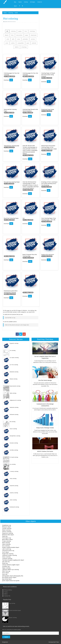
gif (11, 80)
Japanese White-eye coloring (10, 569)
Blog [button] (15, 2)
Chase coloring (6, 557)
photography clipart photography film (13, 576)
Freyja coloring (6, 541)
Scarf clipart (6, 552)
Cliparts (20, 2)
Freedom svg (6, 566)
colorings (32, 31)
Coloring (26, 2)
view (19, 39)
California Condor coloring (9, 555)
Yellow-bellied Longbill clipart (11, 565)
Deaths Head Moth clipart (15, 610)
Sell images (33, 2)
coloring (13, 31)
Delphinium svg (7, 525)
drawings (24, 47)
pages (20, 31)
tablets (17, 47)
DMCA (6, 594)
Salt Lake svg (6, 562)
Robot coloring (6, 530)
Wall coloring (6, 543)
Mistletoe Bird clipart (8, 535)
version (33, 39)
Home (5, 13)
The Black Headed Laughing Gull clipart (13, 560)
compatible (21, 43)
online (13, 43)
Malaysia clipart (7, 527)
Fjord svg (5, 536)
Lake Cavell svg (7, 549)
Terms (6, 592)
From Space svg (7, 538)
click (8, 39)
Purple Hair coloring (8, 554)
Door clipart (6, 573)
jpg (49, 82)
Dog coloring (12, 603)
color (7, 43)
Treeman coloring (7, 558)
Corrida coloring (7, 528)
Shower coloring (13, 618)
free (26, 31)
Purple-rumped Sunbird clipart (11, 547)
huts (12, 35)
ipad (28, 43)
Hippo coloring (6, 568)
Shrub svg (5, 563)
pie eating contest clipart (9, 577)
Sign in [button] (15, 6)
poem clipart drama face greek (11, 581)
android (34, 43)
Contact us (7, 596)
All (7, 31)
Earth (16, 13)
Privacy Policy (8, 590)
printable (25, 39)
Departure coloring (8, 533)
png (30, 159)
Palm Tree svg (6, 571)
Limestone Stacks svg (8, 551)
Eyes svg (5, 574)
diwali (7, 35)
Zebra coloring (6, 544)
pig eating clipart (7, 579)
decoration (19, 35)
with (13, 39)
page (27, 35)
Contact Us (40, 2)
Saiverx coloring (7, 532)
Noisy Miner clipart (7, 539)
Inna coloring (6, 546)
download (34, 35)
